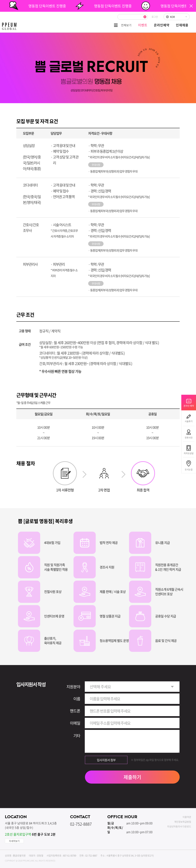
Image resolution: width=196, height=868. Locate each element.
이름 (77, 699)
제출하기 (132, 777)
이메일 (75, 723)
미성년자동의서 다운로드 (179, 826)
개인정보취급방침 (183, 822)
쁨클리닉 (9, 26)
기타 (77, 736)
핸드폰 (75, 711)
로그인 (155, 17)
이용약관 (187, 817)
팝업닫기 (191, 6)
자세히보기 (14, 841)
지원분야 (73, 687)
